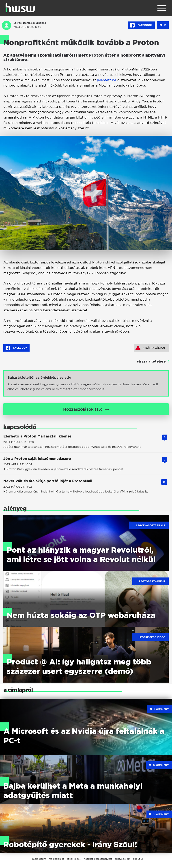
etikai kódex (74, 859)
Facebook (141, 25)
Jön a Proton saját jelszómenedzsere (37, 459)
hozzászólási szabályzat (98, 859)
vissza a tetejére (151, 362)
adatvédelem (123, 859)
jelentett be (107, 80)
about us (138, 859)
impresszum (39, 859)
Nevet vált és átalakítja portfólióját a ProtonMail (48, 481)
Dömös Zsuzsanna (35, 23)
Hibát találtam (150, 348)
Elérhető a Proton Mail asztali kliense (37, 436)
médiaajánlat (56, 859)
